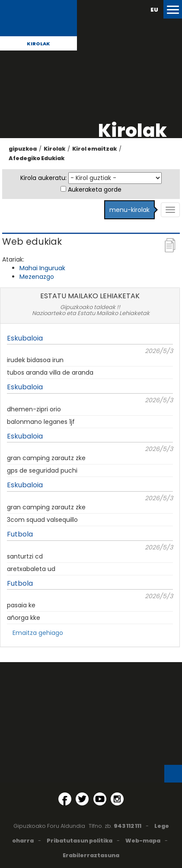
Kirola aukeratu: (43, 178)
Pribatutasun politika (80, 841)
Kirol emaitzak (94, 149)
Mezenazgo (37, 277)
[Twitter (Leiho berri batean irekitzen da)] (82, 799)
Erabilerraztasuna (91, 855)
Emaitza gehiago (38, 633)
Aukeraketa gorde (95, 189)
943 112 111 (128, 826)
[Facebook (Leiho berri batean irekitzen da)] (65, 799)
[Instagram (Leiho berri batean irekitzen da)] (117, 799)
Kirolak (38, 44)
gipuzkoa (23, 149)
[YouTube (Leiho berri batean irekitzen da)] (100, 799)
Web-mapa (143, 841)
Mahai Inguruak (42, 268)
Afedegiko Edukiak (37, 158)
